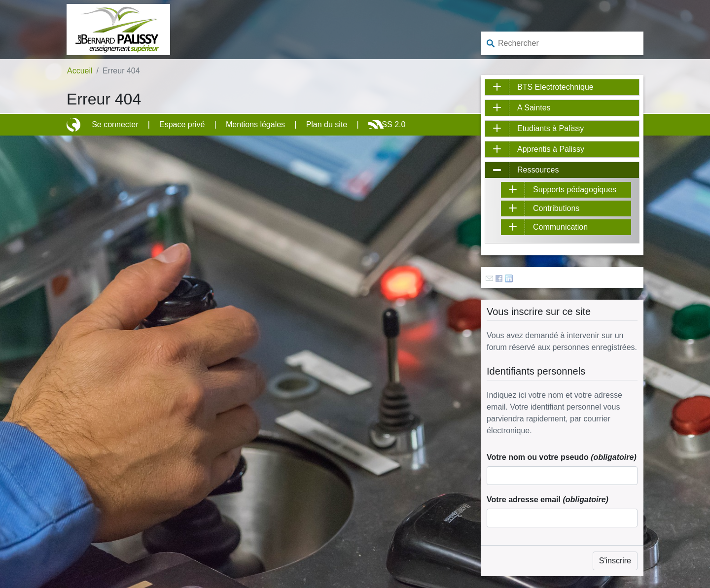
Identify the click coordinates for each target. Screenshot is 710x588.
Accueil (80, 71)
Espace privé (182, 124)
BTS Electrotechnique (555, 87)
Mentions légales (255, 124)
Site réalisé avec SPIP (74, 125)
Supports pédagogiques (575, 190)
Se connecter (115, 124)
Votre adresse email (548, 500)
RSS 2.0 (391, 124)
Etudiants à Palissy (550, 128)
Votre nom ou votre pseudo (562, 457)
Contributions (556, 208)
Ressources (538, 170)
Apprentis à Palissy (551, 149)
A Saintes (534, 108)
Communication (560, 227)
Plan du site (327, 124)
